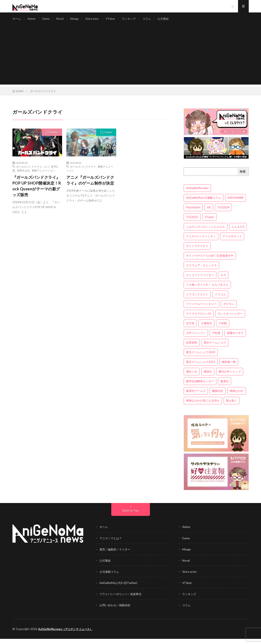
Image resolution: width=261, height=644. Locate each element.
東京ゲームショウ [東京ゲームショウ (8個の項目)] (215, 348)
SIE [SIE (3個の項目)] (209, 213)
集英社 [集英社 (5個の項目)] (225, 387)
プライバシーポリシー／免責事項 (122, 599)
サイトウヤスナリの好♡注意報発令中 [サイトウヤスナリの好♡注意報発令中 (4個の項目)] (210, 261)
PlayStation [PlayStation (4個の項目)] (193, 213)
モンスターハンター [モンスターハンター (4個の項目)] (230, 319)
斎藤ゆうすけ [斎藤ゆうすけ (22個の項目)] (235, 338)
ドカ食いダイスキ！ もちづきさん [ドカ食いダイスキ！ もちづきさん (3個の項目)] (207, 290)
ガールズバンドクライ (29, 172)
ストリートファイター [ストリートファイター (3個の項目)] (200, 280)
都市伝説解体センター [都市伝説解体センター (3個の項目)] (200, 387)
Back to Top (130, 516)
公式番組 (170, 21)
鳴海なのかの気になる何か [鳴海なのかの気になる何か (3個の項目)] (203, 406)
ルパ (46, 172)
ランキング (134, 21)
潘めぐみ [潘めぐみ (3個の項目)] (192, 377)
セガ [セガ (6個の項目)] (223, 280)
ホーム (17, 21)
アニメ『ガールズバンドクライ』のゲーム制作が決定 (90, 186)
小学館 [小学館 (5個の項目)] (223, 329)
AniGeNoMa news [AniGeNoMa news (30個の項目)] (197, 194)
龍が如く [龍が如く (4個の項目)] (232, 406)
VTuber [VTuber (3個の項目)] (209, 223)
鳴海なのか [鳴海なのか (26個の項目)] (237, 396)
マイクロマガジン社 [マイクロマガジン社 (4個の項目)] (199, 319)
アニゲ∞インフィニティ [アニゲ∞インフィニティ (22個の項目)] (201, 242)
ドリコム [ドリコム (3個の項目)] (220, 300)
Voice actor (96, 21)
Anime (32, 21)
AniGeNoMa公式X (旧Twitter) (120, 588)
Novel (62, 21)
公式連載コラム (110, 577)
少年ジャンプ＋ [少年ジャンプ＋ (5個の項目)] (196, 338)
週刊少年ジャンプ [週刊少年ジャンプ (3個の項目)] (230, 377)
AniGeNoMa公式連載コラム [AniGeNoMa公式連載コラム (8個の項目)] (204, 203)
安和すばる (23, 176)
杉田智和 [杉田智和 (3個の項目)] (192, 348)
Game (47, 21)
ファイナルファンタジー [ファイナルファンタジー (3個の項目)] (201, 309)
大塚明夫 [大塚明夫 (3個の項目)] (206, 329)
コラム (153, 21)
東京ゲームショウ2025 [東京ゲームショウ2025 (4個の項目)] (201, 367)
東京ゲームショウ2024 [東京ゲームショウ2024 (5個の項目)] (201, 358)
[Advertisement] (131, 60)
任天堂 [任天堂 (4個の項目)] (190, 329)
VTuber (115, 21)
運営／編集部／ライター (116, 555)
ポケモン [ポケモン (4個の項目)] (229, 309)
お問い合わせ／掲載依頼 (116, 610)
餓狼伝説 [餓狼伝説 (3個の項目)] (218, 396)
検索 (243, 177)
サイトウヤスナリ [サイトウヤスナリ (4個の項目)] (197, 252)
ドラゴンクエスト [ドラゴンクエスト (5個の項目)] (197, 300)
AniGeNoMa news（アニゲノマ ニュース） (67, 634)
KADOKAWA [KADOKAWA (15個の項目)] (236, 203)
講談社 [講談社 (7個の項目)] (208, 377)
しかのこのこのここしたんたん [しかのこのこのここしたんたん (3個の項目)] (206, 232)
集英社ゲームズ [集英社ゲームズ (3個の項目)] (196, 396)
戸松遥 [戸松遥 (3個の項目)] (216, 338)
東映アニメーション (43, 176)
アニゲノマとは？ (111, 543)
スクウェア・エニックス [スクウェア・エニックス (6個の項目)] (201, 271)
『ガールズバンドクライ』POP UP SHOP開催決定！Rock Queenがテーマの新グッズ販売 (37, 192)
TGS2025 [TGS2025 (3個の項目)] (192, 223)
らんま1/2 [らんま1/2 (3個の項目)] (238, 232)
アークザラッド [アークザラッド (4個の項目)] (232, 242)
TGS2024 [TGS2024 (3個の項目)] (223, 213)
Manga (77, 21)
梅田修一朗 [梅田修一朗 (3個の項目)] (229, 367)
